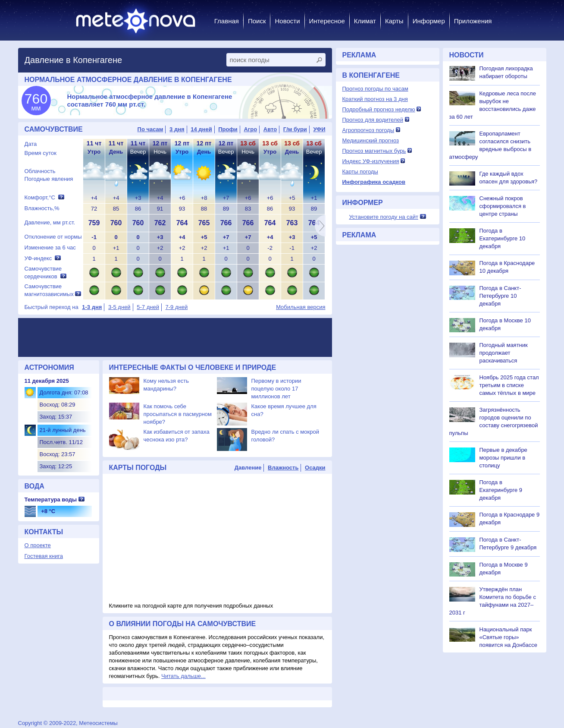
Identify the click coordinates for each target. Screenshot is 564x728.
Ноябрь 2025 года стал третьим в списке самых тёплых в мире (509, 385)
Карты (394, 21)
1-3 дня (92, 307)
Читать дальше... (183, 676)
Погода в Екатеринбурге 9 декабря (501, 490)
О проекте (38, 545)
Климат (365, 21)
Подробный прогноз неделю (379, 109)
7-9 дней (177, 307)
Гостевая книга (44, 556)
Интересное (327, 21)
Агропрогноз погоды (368, 130)
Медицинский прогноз (371, 140)
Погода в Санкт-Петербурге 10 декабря (500, 296)
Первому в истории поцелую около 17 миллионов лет (276, 389)
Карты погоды (360, 172)
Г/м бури (295, 129)
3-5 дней (119, 307)
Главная (227, 21)
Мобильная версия (301, 307)
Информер (429, 21)
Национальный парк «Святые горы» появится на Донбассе (508, 637)
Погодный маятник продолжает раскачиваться (504, 353)
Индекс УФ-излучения (371, 161)
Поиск (257, 21)
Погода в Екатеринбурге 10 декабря (503, 238)
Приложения (473, 21)
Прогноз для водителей (373, 120)
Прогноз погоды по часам (375, 89)
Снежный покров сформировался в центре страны (503, 206)
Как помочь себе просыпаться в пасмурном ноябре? (178, 414)
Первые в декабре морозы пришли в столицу (503, 458)
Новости (287, 21)
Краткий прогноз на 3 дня (375, 99)
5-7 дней (148, 307)
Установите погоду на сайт (384, 217)
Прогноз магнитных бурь (374, 151)
